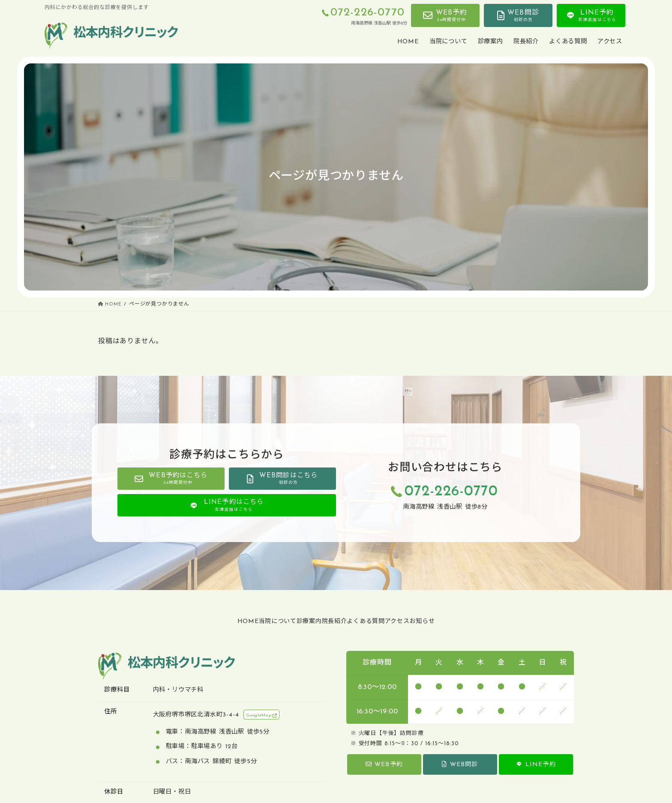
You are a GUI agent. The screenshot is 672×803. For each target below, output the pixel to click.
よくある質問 (379, 622)
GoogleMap (263, 716)
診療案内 (296, 622)
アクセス (422, 622)
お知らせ (460, 622)
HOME (210, 622)
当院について (252, 622)
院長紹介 (334, 622)
